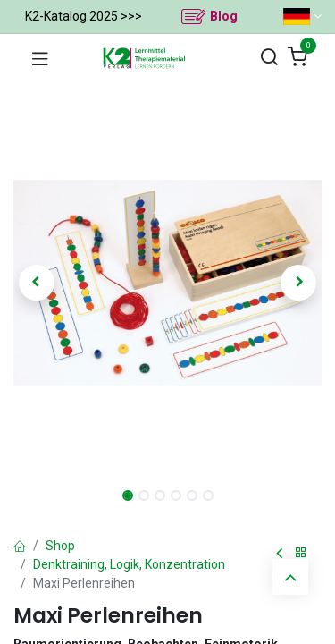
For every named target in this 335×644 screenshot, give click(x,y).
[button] (37, 283)
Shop (60, 546)
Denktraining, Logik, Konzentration (129, 564)
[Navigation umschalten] (40, 58)
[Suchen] (269, 58)
